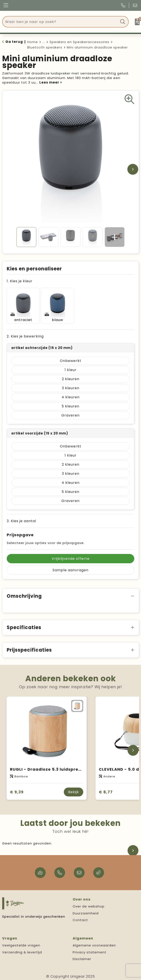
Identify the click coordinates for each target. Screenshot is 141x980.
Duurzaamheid (86, 911)
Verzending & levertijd (22, 950)
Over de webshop (89, 904)
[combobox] (60, 22)
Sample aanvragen (70, 568)
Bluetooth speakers (45, 47)
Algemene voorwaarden (94, 943)
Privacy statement (90, 950)
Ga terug (14, 42)
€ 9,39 (17, 790)
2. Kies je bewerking (25, 334)
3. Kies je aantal (21, 519)
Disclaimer (82, 957)
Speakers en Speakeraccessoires (79, 42)
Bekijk (74, 790)
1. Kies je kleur (20, 281)
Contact (80, 918)
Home (33, 42)
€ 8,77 (106, 790)
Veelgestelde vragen (21, 943)
